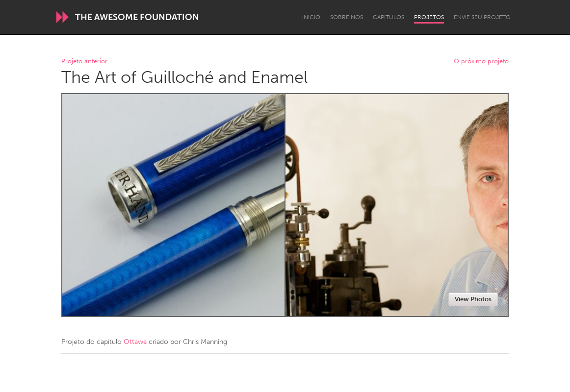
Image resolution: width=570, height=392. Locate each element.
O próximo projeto (481, 61)
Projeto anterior (84, 61)
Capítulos (389, 17)
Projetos (429, 17)
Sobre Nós (347, 17)
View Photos (473, 299)
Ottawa (135, 342)
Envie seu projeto (482, 17)
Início (311, 17)
